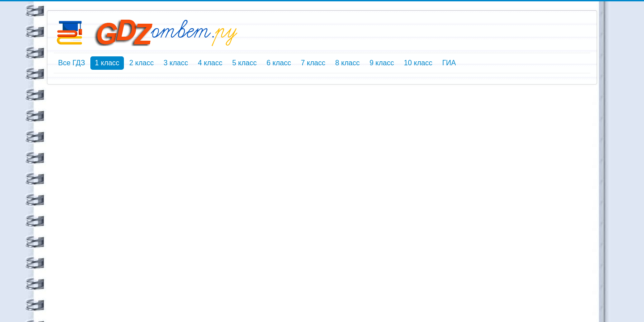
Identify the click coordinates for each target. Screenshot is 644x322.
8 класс (347, 63)
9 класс (382, 63)
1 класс (107, 63)
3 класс (176, 63)
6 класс (279, 63)
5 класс (244, 63)
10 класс (418, 63)
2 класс (142, 63)
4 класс (210, 63)
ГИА (449, 63)
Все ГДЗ (72, 63)
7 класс (313, 63)
